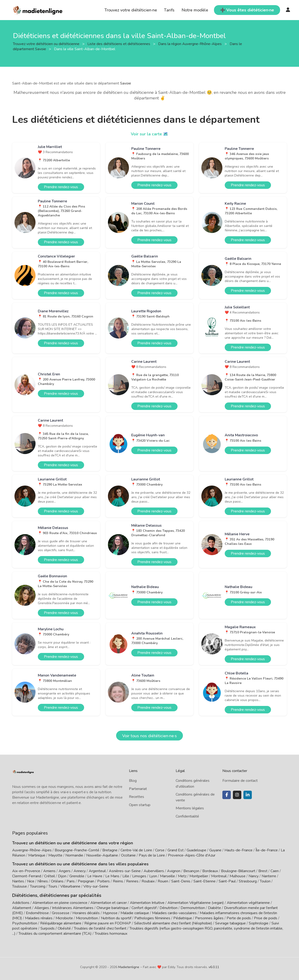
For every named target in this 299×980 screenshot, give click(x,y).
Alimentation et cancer (109, 902)
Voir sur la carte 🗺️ (150, 134)
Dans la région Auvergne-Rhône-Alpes (190, 44)
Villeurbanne (70, 886)
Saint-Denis (181, 881)
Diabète (214, 907)
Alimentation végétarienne (248, 902)
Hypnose (110, 913)
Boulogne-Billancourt (238, 871)
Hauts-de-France (238, 850)
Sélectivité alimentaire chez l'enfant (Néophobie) (173, 923)
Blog (133, 781)
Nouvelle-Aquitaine (102, 855)
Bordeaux (210, 871)
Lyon (153, 876)
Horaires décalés (86, 913)
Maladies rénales (39, 918)
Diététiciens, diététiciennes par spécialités (54, 895)
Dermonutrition (193, 907)
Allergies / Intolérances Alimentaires (64, 907)
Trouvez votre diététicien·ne (131, 10)
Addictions (21, 902)
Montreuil (219, 876)
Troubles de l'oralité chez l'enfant (100, 928)
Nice (31, 881)
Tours (53, 886)
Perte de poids (239, 918)
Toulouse (20, 886)
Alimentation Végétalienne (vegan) (196, 902)
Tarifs (169, 10)
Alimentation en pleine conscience (60, 902)
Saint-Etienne (205, 881)
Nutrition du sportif (116, 918)
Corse (160, 850)
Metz (182, 876)
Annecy (80, 871)
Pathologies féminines (152, 918)
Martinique (37, 855)
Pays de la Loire (152, 855)
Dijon (62, 876)
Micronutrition (87, 918)
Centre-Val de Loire (136, 850)
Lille (126, 876)
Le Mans (112, 876)
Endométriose (37, 913)
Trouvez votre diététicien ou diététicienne (47, 44)
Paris (71, 881)
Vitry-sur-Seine (96, 886)
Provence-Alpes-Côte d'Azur (192, 855)
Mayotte (55, 855)
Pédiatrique (183, 918)
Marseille (167, 876)
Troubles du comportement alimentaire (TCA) (55, 933)
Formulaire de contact (240, 781)
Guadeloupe (196, 850)
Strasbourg (248, 881)
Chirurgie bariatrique (112, 907)
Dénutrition (169, 907)
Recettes (137, 797)
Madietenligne (129, 967)
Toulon (265, 881)
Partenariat (138, 789)
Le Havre (95, 876)
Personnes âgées (209, 918)
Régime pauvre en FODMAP (108, 923)
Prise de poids (266, 918)
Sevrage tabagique (230, 923)
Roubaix (148, 881)
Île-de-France (267, 850)
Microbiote (65, 918)
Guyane (215, 850)
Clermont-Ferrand (27, 876)
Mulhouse (238, 876)
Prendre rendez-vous (61, 187)
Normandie (74, 855)
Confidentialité (187, 816)
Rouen (163, 881)
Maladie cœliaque (135, 913)
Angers (65, 871)
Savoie (126, 83)
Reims (118, 881)
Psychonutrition (25, 923)
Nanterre (269, 876)
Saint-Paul (227, 881)
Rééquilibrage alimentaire (61, 923)
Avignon (174, 871)
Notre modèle (195, 10)
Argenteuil (97, 871)
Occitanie (128, 855)
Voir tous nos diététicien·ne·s (149, 736)
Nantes (18, 881)
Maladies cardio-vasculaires (174, 913)
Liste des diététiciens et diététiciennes (119, 44)
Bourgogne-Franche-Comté (77, 850)
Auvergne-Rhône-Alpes (32, 850)
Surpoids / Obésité (56, 928)
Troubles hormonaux (111, 933)
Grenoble (77, 876)
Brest (263, 871)
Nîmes (43, 881)
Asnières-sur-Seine (125, 871)
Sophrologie (259, 923)
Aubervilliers (154, 871)
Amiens (49, 871)
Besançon (191, 871)
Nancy (254, 876)
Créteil (50, 876)
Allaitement (22, 907)
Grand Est (176, 850)
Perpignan (86, 881)
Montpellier (199, 876)
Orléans (57, 881)
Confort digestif (144, 907)
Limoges (139, 876)
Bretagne (110, 850)
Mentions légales (190, 808)
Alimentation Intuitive (147, 902)
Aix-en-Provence (26, 871)
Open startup (140, 805)
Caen (275, 871)
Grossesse (61, 913)
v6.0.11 (214, 967)
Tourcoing (38, 886)
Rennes (132, 881)
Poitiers (103, 881)
